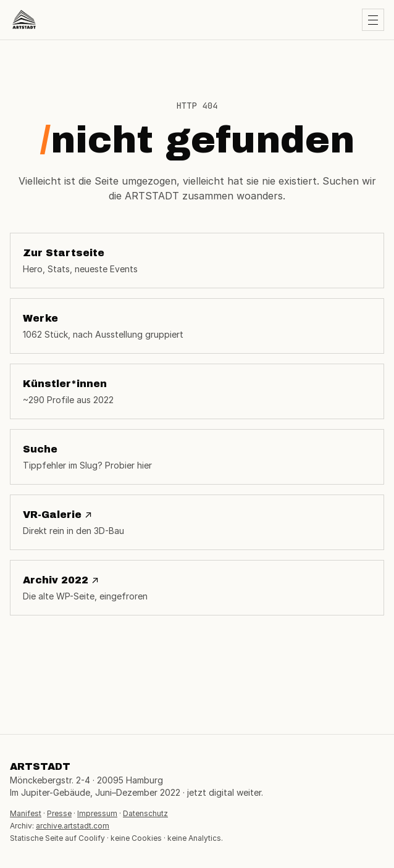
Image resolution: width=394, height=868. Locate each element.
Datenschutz (145, 813)
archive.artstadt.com (73, 826)
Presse (59, 813)
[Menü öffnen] (373, 20)
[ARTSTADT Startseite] (24, 20)
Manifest (26, 813)
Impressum (97, 813)
